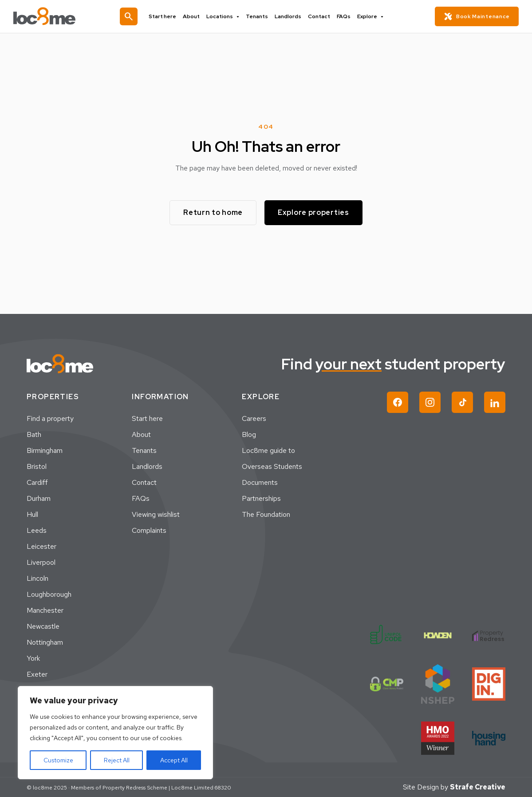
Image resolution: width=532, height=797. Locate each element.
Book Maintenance (477, 16)
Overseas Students (272, 466)
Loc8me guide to (268, 450)
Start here (162, 16)
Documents (260, 482)
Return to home (213, 212)
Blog (249, 434)
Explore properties (313, 212)
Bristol (37, 466)
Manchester (45, 610)
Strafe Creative (478, 787)
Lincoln (37, 578)
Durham (39, 498)
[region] (115, 733)
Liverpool (41, 562)
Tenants (257, 16)
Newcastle (43, 626)
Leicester (41, 546)
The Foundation (266, 514)
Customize (58, 760)
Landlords (288, 16)
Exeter (37, 674)
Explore (370, 16)
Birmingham (45, 450)
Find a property (50, 418)
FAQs (344, 16)
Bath (34, 434)
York (33, 658)
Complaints (149, 530)
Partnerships (261, 498)
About (191, 16)
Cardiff (37, 482)
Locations (223, 16)
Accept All (174, 760)
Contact (319, 16)
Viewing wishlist (156, 514)
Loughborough (49, 594)
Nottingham (45, 642)
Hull (32, 514)
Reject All (117, 760)
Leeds (37, 530)
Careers (254, 418)
